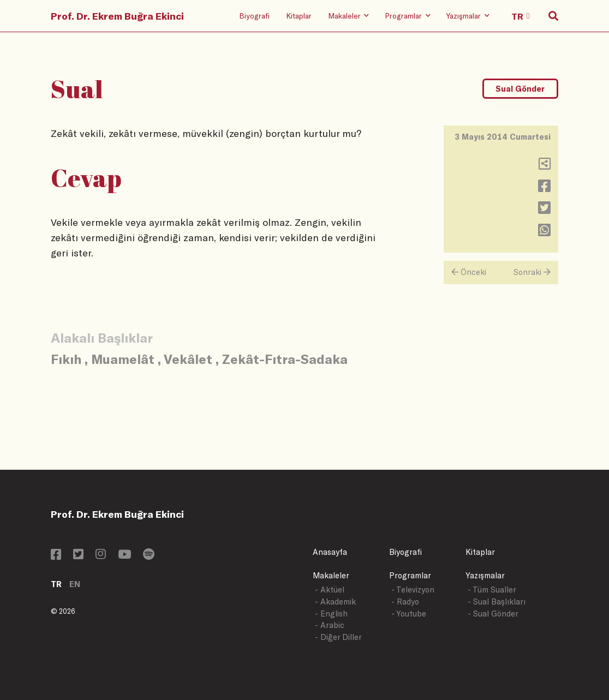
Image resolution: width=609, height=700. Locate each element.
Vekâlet (188, 359)
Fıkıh (66, 359)
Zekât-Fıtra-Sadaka (285, 359)
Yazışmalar (485, 575)
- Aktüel (330, 590)
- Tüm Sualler (492, 590)
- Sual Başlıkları (497, 602)
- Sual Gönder (493, 614)
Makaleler (331, 575)
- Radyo (405, 602)
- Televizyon (413, 590)
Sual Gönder (520, 89)
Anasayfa (330, 552)
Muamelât (123, 359)
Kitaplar (299, 16)
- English (331, 614)
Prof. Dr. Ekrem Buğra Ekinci (117, 16)
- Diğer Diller (338, 637)
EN (75, 584)
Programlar (410, 575)
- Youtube (409, 614)
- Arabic (330, 625)
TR (56, 584)
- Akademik (335, 602)
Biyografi (254, 16)
